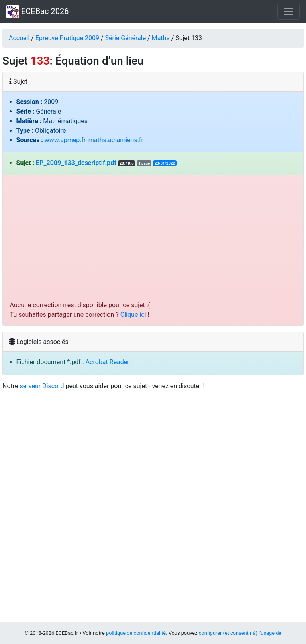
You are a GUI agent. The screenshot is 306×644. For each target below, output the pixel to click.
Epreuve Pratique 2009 (67, 38)
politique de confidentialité (136, 633)
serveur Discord (42, 386)
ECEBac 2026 (37, 12)
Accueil (19, 38)
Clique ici (133, 315)
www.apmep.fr (65, 140)
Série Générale (126, 38)
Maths (161, 38)
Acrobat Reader (108, 362)
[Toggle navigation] (288, 12)
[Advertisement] (153, 241)
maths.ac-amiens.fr (116, 140)
